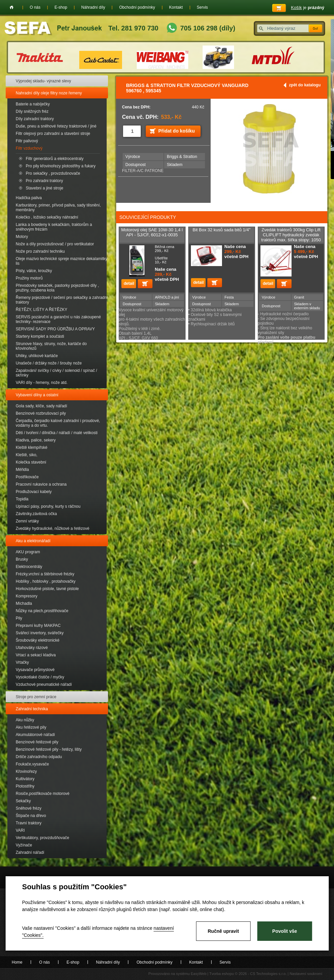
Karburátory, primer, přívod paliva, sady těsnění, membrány (58, 208)
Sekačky (23, 801)
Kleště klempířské (32, 447)
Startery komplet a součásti (40, 336)
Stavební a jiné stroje (44, 188)
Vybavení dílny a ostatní (37, 395)
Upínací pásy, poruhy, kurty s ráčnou (48, 506)
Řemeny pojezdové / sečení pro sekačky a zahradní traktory (62, 300)
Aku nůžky (25, 720)
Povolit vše (285, 931)
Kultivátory (25, 779)
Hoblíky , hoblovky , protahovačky (46, 581)
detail (129, 284)
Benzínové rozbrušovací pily (41, 413)
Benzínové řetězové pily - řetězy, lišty (49, 749)
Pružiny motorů (29, 278)
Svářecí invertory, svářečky (40, 633)
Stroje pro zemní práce (36, 697)
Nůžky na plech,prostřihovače (42, 611)
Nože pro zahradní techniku (40, 251)
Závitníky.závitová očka (36, 514)
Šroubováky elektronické (38, 640)
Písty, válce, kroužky (34, 271)
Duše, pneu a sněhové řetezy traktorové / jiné (56, 126)
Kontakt (176, 7)
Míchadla (24, 603)
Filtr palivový (27, 141)
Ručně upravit (223, 931)
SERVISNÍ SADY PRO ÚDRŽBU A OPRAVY (55, 329)
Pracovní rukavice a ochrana (41, 484)
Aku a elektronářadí (33, 541)
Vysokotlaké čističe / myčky (40, 677)
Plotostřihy (25, 786)
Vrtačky (22, 662)
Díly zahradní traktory (35, 119)
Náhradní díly (93, 7)
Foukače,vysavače (32, 764)
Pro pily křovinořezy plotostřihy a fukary (61, 166)
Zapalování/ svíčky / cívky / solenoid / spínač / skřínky (56, 373)
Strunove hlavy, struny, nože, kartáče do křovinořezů (51, 346)
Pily (19, 618)
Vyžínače (24, 845)
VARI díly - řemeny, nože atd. (42, 383)
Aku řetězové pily (31, 727)
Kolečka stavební (31, 462)
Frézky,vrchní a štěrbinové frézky (45, 574)
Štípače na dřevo (31, 816)
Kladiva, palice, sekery (36, 440)
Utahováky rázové (32, 648)
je (308, 8)
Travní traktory (29, 823)
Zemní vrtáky (27, 521)
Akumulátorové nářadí (35, 735)
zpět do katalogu (305, 85)
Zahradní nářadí (30, 852)
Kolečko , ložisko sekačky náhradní (47, 217)
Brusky (22, 559)
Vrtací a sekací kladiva (36, 655)
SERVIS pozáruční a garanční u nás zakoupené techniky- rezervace (58, 319)
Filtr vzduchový (29, 148)
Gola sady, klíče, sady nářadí (41, 406)
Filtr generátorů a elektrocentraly (55, 159)
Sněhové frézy (29, 808)
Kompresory (27, 596)
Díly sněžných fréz (32, 111)
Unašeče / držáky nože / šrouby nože (49, 363)
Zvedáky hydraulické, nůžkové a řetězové (52, 528)
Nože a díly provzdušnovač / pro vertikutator (55, 244)
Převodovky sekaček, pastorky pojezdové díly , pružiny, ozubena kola (57, 288)
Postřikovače (27, 477)
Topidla (22, 499)
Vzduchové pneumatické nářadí (44, 684)
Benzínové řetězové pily (37, 742)
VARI (20, 830)
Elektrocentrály (29, 567)
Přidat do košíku (177, 131)
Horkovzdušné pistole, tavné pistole (47, 589)
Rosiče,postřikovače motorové (43, 794)
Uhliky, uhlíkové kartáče (37, 356)
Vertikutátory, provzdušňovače (42, 838)
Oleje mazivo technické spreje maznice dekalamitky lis (62, 261)
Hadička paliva (29, 198)
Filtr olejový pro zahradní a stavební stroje (53, 134)
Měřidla (22, 470)
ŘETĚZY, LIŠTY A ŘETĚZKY (41, 310)
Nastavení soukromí (306, 974)
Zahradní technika (32, 709)
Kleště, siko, (27, 455)
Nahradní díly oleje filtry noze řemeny (49, 93)
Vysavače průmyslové (35, 670)
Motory (22, 237)
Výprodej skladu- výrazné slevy (43, 81)
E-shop (61, 7)
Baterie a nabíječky (33, 104)
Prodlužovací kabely (34, 492)
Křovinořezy (26, 771)
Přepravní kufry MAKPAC (38, 626)
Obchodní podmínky (137, 7)
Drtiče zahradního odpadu (39, 757)
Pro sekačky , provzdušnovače (53, 173)
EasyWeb (198, 974)
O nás (35, 7)
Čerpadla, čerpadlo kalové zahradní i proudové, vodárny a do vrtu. (58, 423)
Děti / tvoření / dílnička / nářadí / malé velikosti (57, 433)
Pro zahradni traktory (44, 181)
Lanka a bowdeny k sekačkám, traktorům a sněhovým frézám (54, 227)
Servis (202, 7)
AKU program (28, 552)
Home (12, 7)
